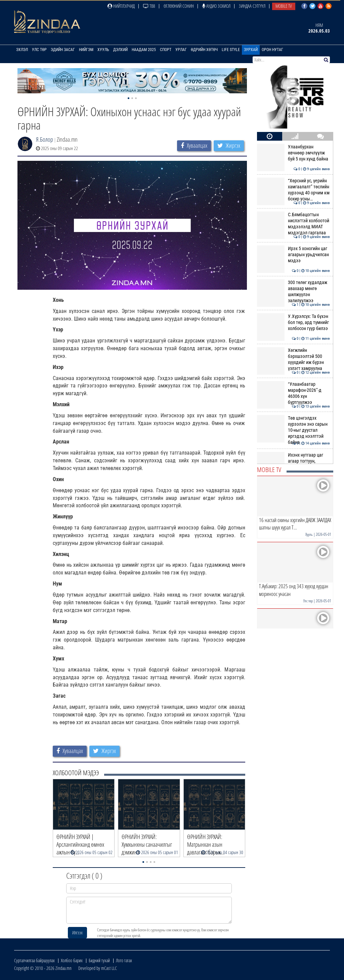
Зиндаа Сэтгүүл (252, 6)
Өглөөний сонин (179, 6)
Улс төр (39, 50)
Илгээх (77, 932)
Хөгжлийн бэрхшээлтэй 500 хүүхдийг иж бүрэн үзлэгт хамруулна (293, 359)
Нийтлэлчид (121, 6)
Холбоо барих (72, 960)
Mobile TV (284, 6)
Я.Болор (45, 139)
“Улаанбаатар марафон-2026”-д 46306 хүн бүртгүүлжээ (293, 393)
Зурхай (251, 50)
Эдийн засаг (63, 50)
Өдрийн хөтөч (204, 50)
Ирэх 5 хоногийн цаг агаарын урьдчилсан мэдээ (293, 255)
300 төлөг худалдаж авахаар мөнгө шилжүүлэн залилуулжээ (293, 292)
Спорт (166, 50)
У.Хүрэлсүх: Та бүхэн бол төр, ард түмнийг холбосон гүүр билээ (293, 322)
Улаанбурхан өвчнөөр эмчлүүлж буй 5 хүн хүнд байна (293, 153)
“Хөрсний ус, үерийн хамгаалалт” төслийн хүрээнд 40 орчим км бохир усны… (293, 190)
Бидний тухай (99, 960)
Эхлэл (22, 50)
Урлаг (181, 50)
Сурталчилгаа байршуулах (34, 960)
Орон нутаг (272, 50)
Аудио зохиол (216, 6)
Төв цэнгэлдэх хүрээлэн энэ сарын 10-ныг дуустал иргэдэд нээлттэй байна (293, 430)
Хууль (103, 50)
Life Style (231, 50)
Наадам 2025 (144, 50)
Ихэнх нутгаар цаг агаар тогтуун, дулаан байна (293, 461)
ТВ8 (149, 6)
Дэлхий (120, 50)
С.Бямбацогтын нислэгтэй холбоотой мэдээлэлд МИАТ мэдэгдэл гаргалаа (293, 224)
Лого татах (124, 960)
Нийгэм (86, 50)
